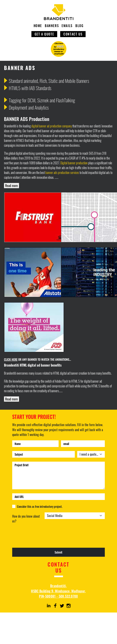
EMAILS (67, 26)
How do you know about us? (26, 519)
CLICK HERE (11, 359)
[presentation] (43, 538)
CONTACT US (73, 34)
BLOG (79, 26)
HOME (38, 26)
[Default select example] (91, 454)
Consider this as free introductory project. (40, 506)
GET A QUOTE (44, 34)
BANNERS (52, 26)
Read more (11, 186)
